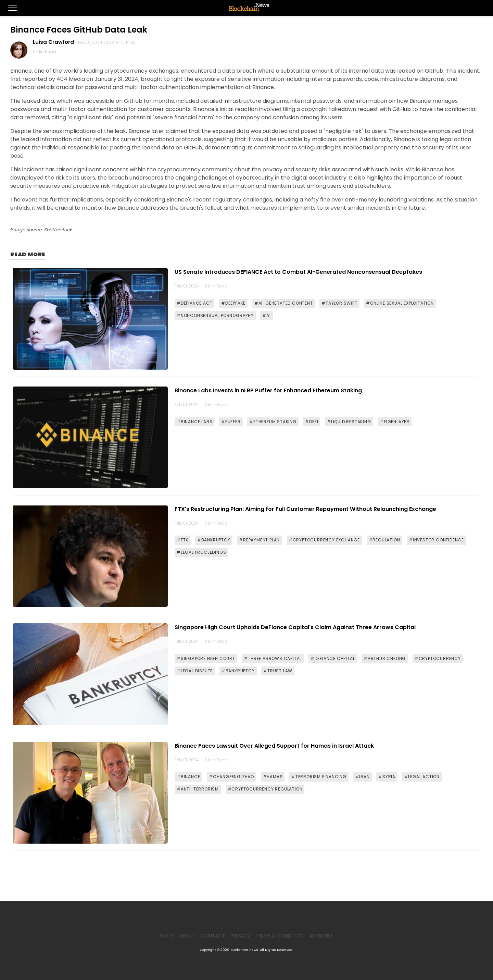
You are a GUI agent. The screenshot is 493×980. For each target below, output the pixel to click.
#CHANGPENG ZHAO (231, 777)
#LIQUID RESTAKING (349, 422)
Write (167, 936)
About (187, 936)
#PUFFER (231, 422)
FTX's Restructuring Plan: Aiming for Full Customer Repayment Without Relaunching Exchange (305, 509)
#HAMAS (273, 777)
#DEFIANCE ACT (194, 303)
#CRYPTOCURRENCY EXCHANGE (324, 540)
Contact (213, 936)
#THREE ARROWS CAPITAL (273, 658)
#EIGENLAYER (395, 422)
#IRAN (363, 777)
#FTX (182, 540)
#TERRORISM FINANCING (319, 777)
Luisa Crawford (55, 42)
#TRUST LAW (278, 671)
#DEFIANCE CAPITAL (333, 658)
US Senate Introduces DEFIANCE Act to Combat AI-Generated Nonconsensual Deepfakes (298, 272)
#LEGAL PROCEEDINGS (201, 552)
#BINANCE (188, 777)
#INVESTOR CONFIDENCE (436, 540)
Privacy (240, 936)
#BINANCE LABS (194, 422)
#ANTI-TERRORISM (198, 789)
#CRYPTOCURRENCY (438, 658)
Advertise (321, 936)
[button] (8, 8)
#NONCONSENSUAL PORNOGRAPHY (215, 315)
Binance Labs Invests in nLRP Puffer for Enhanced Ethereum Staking (268, 390)
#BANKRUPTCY (214, 540)
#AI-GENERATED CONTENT (284, 303)
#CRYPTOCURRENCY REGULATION (265, 789)
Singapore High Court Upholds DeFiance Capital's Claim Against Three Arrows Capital (295, 627)
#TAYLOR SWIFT (339, 303)
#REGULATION (384, 540)
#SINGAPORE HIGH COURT (206, 658)
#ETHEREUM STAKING (273, 422)
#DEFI (312, 422)
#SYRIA (387, 777)
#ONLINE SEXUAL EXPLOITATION (400, 303)
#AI (266, 315)
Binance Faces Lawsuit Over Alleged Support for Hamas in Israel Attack (274, 746)
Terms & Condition (280, 936)
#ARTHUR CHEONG (385, 658)
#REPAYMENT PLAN (259, 540)
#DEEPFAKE (233, 303)
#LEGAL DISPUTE (195, 671)
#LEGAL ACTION (422, 777)
